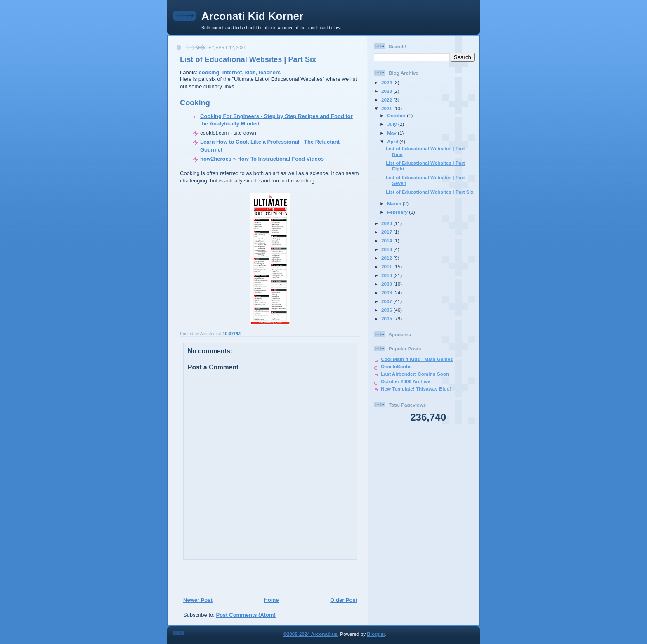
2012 (387, 258)
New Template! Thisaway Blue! (416, 389)
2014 (387, 240)
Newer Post (198, 600)
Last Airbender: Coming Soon (415, 374)
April (393, 141)
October (397, 115)
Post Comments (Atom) (246, 615)
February (398, 212)
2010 (387, 275)
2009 (387, 284)
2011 (387, 266)
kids (250, 72)
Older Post (344, 600)
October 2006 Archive (406, 381)
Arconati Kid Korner (252, 16)
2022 (387, 100)
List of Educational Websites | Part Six (248, 59)
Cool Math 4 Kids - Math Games (417, 359)
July (393, 124)
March (395, 203)
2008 (387, 292)
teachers (270, 72)
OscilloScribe (396, 366)
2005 (387, 318)
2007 (387, 301)
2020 (387, 223)
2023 (387, 91)
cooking (209, 72)
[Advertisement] (268, 578)
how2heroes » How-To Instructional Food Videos (262, 159)
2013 (387, 249)
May (392, 133)
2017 (387, 232)
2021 (387, 108)
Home (271, 600)
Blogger (376, 634)
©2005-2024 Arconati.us (310, 634)
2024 (387, 82)
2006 (387, 310)
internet (232, 72)
